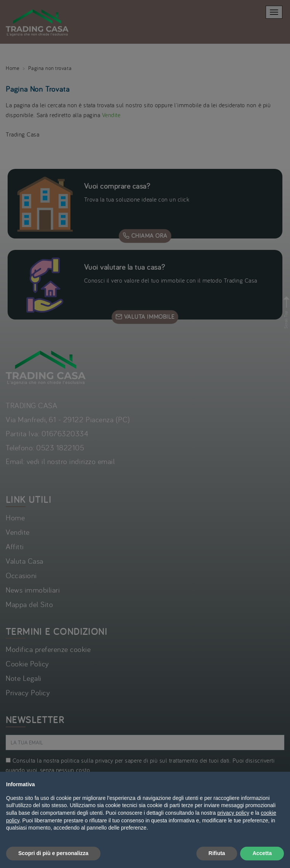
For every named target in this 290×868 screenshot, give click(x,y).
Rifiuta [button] (217, 853)
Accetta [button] (262, 853)
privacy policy (233, 813)
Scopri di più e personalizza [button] (53, 853)
